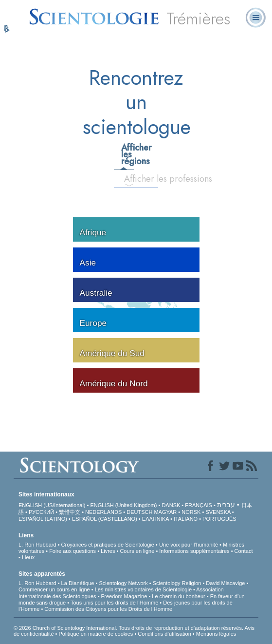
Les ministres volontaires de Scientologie (143, 589)
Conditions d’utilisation (164, 634)
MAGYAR (165, 512)
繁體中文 (70, 512)
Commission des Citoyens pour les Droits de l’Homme (108, 609)
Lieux (28, 557)
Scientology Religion (177, 583)
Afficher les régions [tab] (127, 154)
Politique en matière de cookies (96, 634)
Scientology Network (123, 583)
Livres (108, 551)
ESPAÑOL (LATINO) (43, 519)
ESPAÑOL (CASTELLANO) (105, 519)
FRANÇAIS (199, 505)
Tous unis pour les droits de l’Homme (114, 603)
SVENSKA (218, 512)
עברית (226, 505)
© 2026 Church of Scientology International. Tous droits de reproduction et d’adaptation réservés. (129, 628)
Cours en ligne (137, 551)
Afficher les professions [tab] (133, 179)
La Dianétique (78, 583)
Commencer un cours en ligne (54, 589)
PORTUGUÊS (219, 519)
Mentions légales (216, 634)
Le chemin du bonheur (179, 596)
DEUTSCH (139, 512)
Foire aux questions (73, 551)
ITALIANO (186, 519)
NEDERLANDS (103, 512)
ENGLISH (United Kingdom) (123, 505)
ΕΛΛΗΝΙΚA (155, 519)
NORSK (191, 512)
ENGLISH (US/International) (52, 505)
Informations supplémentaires (194, 551)
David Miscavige (225, 583)
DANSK (171, 505)
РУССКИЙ (41, 512)
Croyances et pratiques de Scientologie (108, 545)
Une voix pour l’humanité (189, 545)
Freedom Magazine (124, 596)
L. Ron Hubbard (37, 545)
